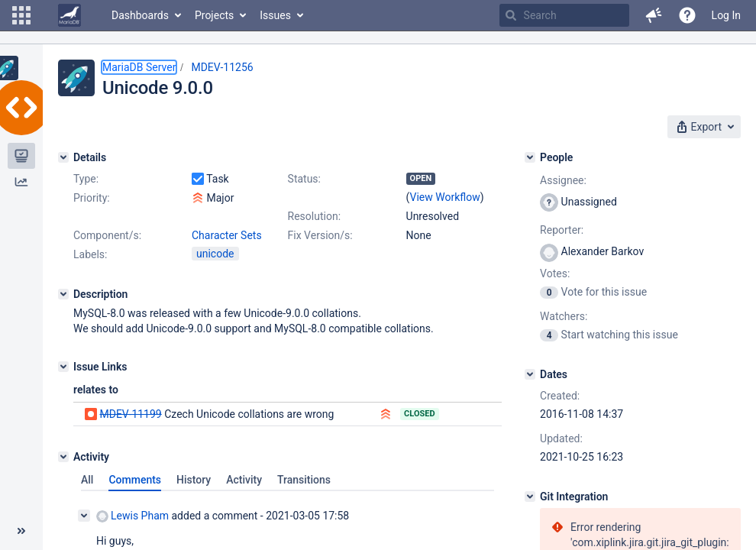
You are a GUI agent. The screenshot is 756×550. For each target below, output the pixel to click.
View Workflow (445, 197)
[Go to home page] (69, 15)
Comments (135, 480)
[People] (530, 157)
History (194, 480)
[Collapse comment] (84, 516)
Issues (275, 15)
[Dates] (530, 374)
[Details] (63, 157)
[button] (21, 15)
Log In (726, 15)
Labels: (90, 254)
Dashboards (140, 15)
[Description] (63, 294)
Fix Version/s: (320, 235)
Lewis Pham (132, 516)
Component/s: (107, 235)
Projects (214, 15)
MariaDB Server (139, 67)
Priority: (92, 198)
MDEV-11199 (130, 414)
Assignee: (563, 180)
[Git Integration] (530, 497)
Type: (86, 179)
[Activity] (63, 457)
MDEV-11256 (222, 67)
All (87, 480)
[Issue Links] (63, 367)
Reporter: (562, 230)
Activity (244, 480)
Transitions (304, 480)
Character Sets (227, 235)
